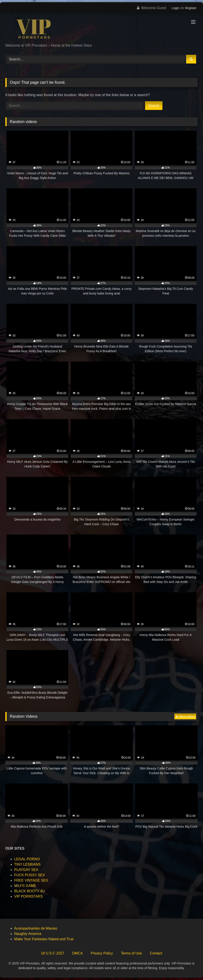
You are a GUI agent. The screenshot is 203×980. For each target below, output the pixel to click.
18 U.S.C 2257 (52, 953)
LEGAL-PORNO (27, 859)
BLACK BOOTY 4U (30, 891)
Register (191, 8)
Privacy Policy (102, 953)
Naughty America (28, 934)
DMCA (77, 953)
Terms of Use (131, 953)
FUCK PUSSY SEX (30, 875)
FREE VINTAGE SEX (31, 880)
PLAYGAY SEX (26, 870)
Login (175, 8)
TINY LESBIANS (27, 864)
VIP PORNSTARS (28, 896)
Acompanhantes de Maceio (36, 928)
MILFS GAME (25, 886)
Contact (156, 953)
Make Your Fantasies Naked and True (44, 939)
